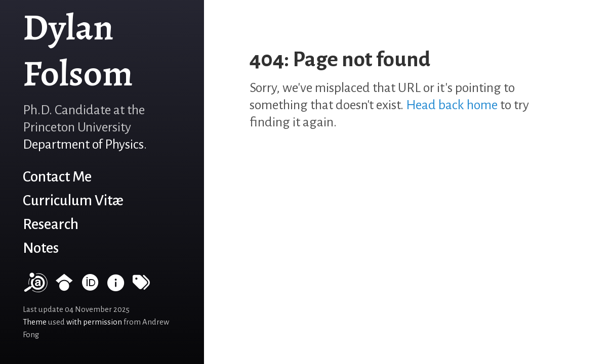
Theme (35, 322)
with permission (94, 322)
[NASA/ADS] (35, 287)
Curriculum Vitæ (73, 200)
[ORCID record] (90, 287)
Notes (41, 248)
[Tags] (141, 287)
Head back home (452, 105)
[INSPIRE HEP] (116, 287)
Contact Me (57, 177)
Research (51, 224)
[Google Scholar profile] (64, 287)
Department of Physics (83, 145)
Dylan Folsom (78, 50)
